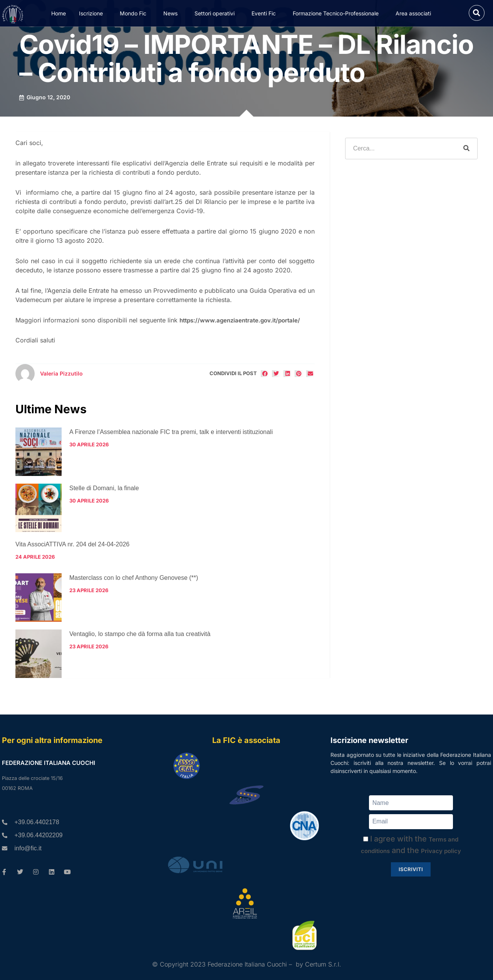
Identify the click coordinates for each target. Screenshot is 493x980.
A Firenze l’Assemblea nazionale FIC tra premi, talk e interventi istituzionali (171, 432)
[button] (477, 13)
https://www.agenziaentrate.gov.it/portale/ (240, 320)
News (172, 13)
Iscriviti (411, 869)
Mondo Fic (135, 13)
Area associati (415, 13)
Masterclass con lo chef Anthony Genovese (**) (134, 578)
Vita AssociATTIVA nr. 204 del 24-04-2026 (72, 544)
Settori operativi (216, 13)
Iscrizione (93, 13)
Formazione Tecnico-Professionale (338, 13)
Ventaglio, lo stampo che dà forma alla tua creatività (140, 634)
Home (59, 13)
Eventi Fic (266, 13)
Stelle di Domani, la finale (104, 488)
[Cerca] (466, 149)
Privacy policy (441, 851)
